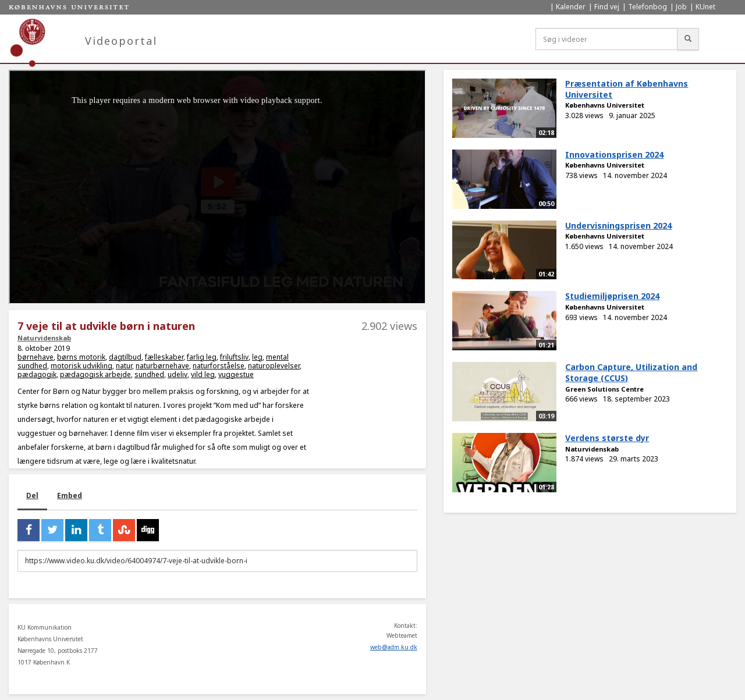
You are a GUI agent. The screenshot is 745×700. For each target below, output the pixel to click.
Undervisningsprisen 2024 (618, 225)
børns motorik (81, 357)
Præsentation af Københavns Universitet (627, 89)
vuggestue (236, 374)
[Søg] (688, 39)
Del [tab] (32, 495)
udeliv (178, 374)
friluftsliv (234, 357)
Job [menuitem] (681, 7)
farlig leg (202, 357)
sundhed (149, 374)
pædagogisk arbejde (95, 374)
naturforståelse (219, 366)
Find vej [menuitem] (607, 7)
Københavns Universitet (605, 105)
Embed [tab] (70, 495)
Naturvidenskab (44, 338)
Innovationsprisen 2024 (614, 154)
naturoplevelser (274, 366)
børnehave (36, 357)
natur (124, 366)
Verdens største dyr (607, 438)
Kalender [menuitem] (571, 7)
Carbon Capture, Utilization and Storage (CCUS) (631, 372)
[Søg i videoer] (606, 39)
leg (257, 357)
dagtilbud (125, 357)
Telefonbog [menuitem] (648, 7)
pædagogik (37, 374)
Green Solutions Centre (604, 389)
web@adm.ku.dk (394, 647)
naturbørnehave (162, 366)
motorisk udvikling (81, 366)
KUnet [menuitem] (705, 7)
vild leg (203, 374)
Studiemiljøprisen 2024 (612, 296)
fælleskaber (164, 357)
